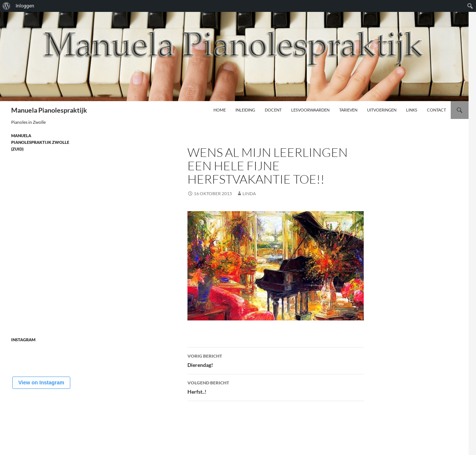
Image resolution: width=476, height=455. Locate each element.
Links (412, 110)
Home (220, 110)
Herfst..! (276, 387)
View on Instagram (41, 383)
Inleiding (245, 110)
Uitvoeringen (382, 110)
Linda (249, 193)
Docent (273, 110)
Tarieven (348, 110)
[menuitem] (7, 6)
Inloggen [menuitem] (25, 6)
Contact (436, 110)
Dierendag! (276, 360)
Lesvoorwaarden (310, 110)
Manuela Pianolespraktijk (49, 110)
